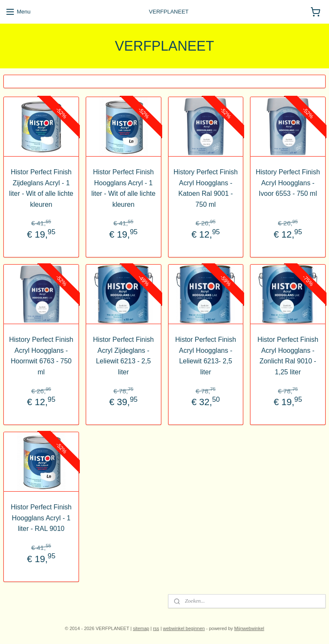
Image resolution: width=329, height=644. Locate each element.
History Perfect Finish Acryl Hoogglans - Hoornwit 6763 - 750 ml (41, 356)
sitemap (141, 628)
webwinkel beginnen (184, 628)
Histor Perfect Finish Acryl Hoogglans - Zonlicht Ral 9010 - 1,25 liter (288, 356)
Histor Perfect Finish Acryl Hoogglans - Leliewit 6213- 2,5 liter (206, 356)
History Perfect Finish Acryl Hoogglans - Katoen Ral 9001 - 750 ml (206, 188)
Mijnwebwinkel (249, 628)
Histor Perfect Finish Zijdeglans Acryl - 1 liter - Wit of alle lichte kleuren (41, 188)
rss (156, 628)
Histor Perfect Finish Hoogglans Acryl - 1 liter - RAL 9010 (41, 518)
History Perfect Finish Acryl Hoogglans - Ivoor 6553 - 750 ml (288, 183)
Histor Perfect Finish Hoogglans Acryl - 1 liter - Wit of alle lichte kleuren (123, 188)
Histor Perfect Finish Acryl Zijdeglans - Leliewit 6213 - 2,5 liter (123, 356)
